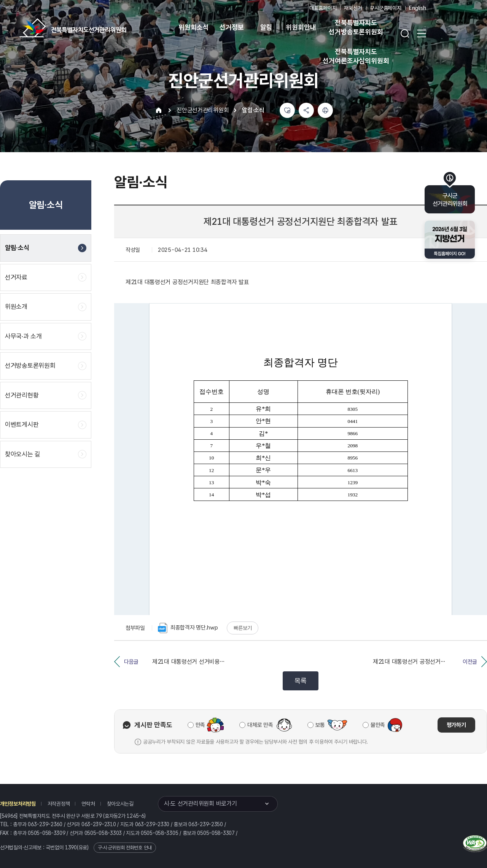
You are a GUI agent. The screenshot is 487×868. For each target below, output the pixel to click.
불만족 (378, 725)
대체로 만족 (260, 725)
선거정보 (232, 27)
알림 (266, 27)
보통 (320, 725)
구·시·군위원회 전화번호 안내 (125, 848)
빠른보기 (243, 628)
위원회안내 (301, 27)
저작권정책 (59, 804)
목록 (300, 681)
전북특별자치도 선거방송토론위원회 (356, 27)
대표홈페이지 (323, 8)
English (418, 8)
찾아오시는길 (120, 804)
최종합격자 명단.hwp (188, 628)
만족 (200, 725)
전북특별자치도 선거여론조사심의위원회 (356, 56)
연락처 (88, 804)
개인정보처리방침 (18, 804)
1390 (71, 847)
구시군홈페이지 (386, 8)
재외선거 (353, 8)
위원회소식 (193, 27)
